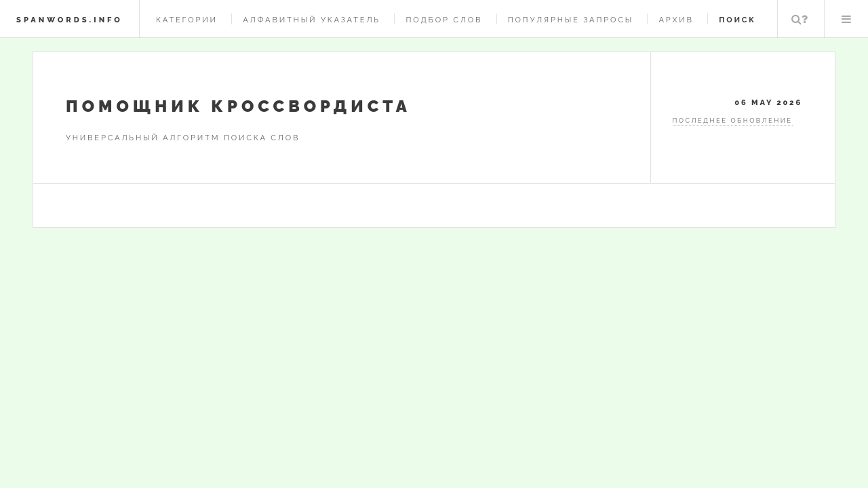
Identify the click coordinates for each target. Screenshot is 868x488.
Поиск (800, 19)
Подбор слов (444, 20)
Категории (187, 20)
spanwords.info (70, 20)
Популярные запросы (571, 20)
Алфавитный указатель (312, 20)
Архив (676, 20)
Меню (846, 19)
